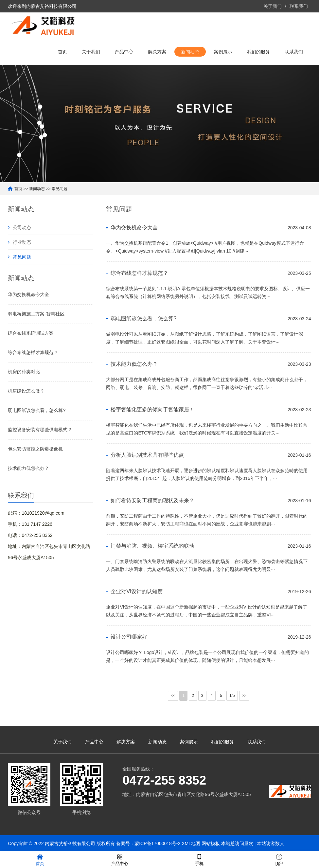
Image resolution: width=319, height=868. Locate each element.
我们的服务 (258, 52)
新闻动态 (190, 52)
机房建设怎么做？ (26, 391)
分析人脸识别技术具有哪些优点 (147, 455)
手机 (199, 859)
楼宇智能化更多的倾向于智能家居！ (152, 409)
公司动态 (22, 227)
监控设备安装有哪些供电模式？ (40, 430)
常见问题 (60, 189)
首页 (62, 52)
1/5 (232, 696)
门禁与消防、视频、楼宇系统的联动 (152, 546)
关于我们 (273, 6)
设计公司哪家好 (129, 637)
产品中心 (124, 52)
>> (244, 696)
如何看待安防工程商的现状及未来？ (152, 500)
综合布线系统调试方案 (31, 333)
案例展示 (223, 52)
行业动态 (22, 242)
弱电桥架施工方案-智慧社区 (36, 314)
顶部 (279, 859)
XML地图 (191, 843)
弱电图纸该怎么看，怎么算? (37, 410)
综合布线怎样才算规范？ (33, 352)
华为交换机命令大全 (28, 294)
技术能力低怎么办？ (28, 468)
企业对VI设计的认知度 (137, 591)
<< (173, 696)
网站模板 (211, 843)
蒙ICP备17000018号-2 (157, 843)
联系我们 (299, 6)
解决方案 (157, 52)
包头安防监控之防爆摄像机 (35, 449)
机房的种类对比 (24, 372)
